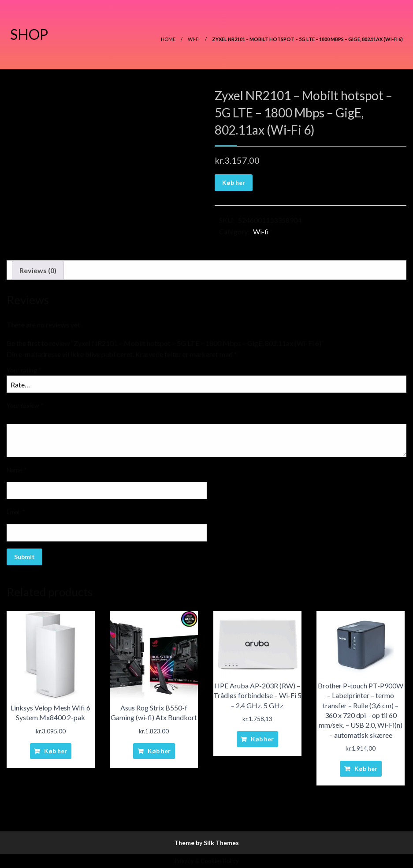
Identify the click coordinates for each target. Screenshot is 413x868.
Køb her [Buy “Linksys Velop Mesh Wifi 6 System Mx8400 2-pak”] (56, 751)
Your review (25, 405)
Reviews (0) (38, 270)
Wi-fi (194, 39)
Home (168, 39)
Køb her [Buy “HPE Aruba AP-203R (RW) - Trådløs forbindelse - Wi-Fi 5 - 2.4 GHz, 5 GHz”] (262, 739)
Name (17, 470)
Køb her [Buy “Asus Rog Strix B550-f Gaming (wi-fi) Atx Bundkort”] (159, 751)
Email (16, 512)
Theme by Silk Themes (206, 843)
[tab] (38, 271)
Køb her (234, 182)
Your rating (24, 370)
